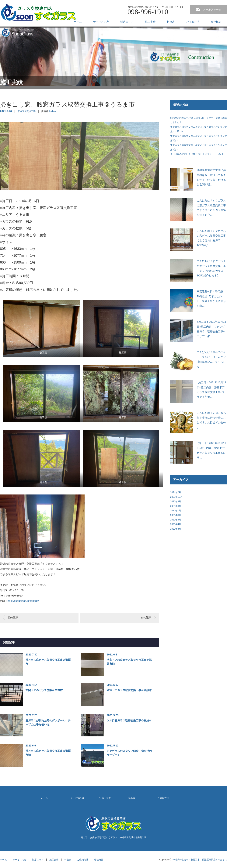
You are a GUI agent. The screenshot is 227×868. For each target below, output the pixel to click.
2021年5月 (176, 520)
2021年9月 (176, 501)
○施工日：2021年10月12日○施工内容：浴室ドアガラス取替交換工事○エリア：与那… (211, 390)
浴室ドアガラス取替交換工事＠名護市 (129, 690)
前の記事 (13, 618)
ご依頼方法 (193, 22)
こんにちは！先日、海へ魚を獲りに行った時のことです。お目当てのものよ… (211, 420)
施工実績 (150, 22)
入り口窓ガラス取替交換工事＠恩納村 (129, 720)
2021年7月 (176, 511)
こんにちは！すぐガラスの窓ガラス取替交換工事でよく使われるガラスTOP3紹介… (211, 238)
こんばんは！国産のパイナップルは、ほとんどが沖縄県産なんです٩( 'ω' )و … (211, 359)
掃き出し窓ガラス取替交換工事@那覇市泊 (48, 753)
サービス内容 (101, 22)
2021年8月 (176, 506)
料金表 (171, 22)
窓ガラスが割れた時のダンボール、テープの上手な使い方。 (48, 722)
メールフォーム (212, 9)
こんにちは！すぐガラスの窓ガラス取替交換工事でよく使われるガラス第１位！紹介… (211, 208)
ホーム (78, 22)
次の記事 (146, 618)
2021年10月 (176, 497)
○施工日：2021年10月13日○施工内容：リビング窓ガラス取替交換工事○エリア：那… (211, 329)
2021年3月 (176, 529)
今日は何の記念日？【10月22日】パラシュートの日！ (198, 154)
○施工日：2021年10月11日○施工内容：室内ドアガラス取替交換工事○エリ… (211, 450)
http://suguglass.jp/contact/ (23, 601)
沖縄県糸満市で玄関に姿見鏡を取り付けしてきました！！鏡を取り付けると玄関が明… (211, 177)
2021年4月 (176, 524)
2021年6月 (176, 515)
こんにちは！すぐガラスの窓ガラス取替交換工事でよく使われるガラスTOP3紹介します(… (211, 268)
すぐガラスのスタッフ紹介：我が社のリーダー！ (129, 753)
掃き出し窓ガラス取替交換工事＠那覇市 (48, 662)
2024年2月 (176, 492)
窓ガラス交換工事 (26, 111)
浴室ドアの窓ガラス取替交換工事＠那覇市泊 (129, 662)
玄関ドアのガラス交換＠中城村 (44, 690)
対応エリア (127, 22)
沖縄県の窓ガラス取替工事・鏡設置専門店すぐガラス (200, 860)
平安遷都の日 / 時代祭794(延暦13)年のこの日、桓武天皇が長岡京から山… (211, 299)
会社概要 (216, 22)
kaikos (53, 111)
